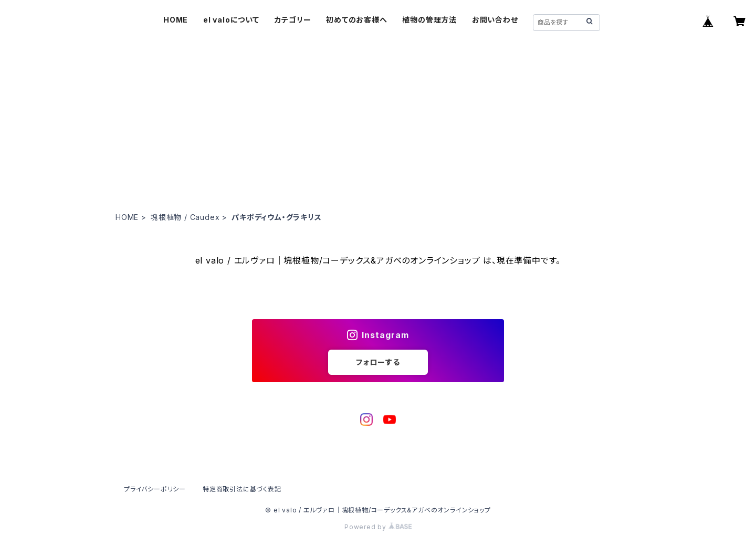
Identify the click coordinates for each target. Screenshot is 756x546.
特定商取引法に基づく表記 (242, 489)
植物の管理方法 (429, 20)
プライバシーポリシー (155, 489)
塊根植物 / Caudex (185, 217)
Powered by (378, 527)
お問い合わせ (495, 20)
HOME (176, 20)
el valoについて (231, 20)
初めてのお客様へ (356, 20)
